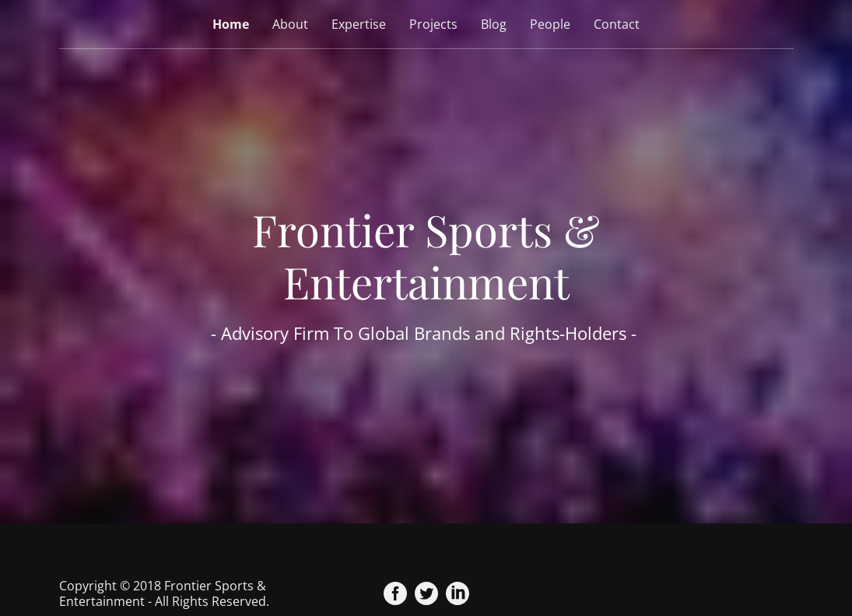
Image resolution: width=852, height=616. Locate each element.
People (550, 24)
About (290, 24)
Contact (617, 24)
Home (231, 24)
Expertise (359, 24)
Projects (433, 24)
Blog (494, 24)
